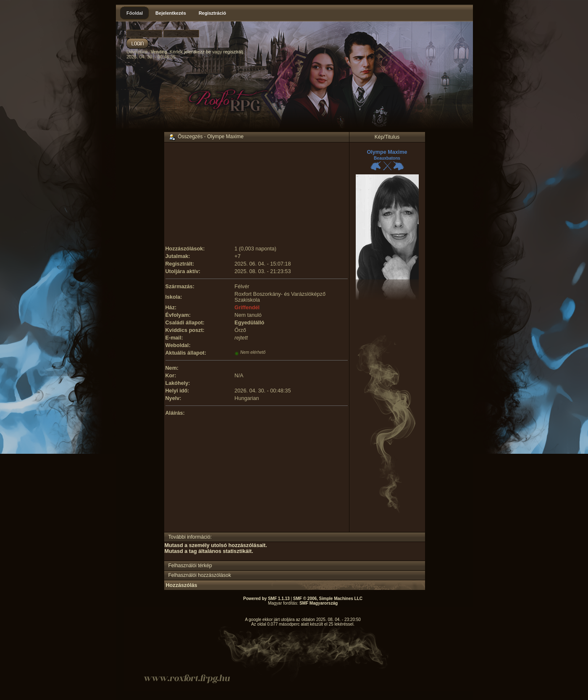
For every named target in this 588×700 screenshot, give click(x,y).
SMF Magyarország (319, 603)
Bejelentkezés (171, 13)
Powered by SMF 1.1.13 (266, 599)
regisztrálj (233, 52)
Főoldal (135, 13)
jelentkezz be (197, 52)
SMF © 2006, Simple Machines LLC (328, 599)
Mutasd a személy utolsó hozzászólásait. (216, 545)
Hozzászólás (182, 585)
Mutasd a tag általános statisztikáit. (209, 551)
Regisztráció (212, 13)
